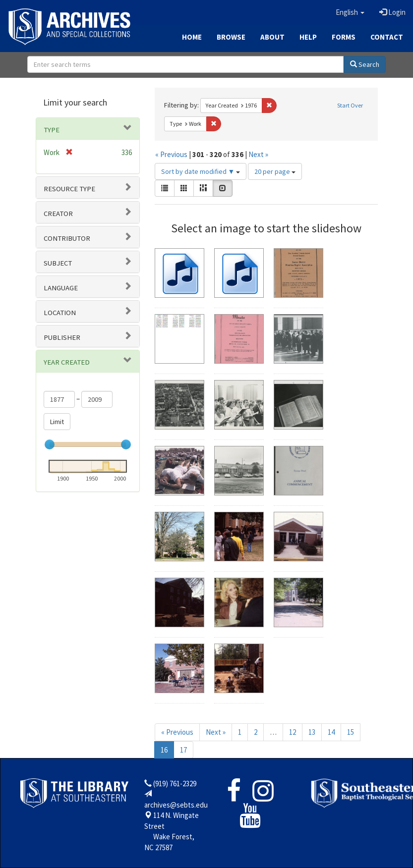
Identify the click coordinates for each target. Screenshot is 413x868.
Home (192, 37)
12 (293, 732)
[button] (350, 12)
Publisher (62, 337)
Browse (231, 37)
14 (331, 732)
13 (312, 732)
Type (52, 130)
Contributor (67, 238)
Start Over (350, 105)
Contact (387, 37)
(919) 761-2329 (175, 784)
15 (351, 732)
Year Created (67, 362)
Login (392, 12)
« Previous (171, 154)
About (272, 37)
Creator (58, 214)
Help (308, 37)
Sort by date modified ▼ (201, 171)
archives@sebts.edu (176, 805)
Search (365, 64)
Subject (58, 263)
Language (61, 288)
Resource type (69, 189)
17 (183, 750)
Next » (258, 154)
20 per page (275, 171)
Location (60, 313)
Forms (344, 37)
